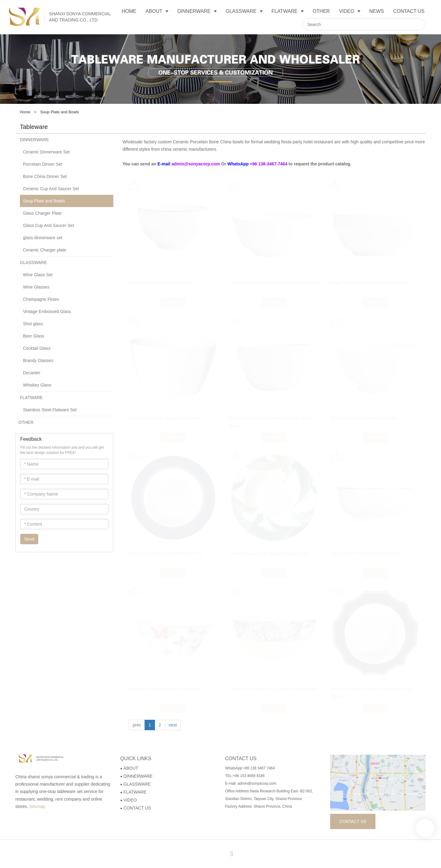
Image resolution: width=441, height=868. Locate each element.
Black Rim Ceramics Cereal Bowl (160, 277)
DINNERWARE (34, 140)
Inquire (174, 296)
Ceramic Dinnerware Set (46, 152)
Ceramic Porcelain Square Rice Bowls (165, 418)
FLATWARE (31, 398)
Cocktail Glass (37, 348)
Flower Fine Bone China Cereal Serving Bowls (274, 689)
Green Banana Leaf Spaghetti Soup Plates (270, 553)
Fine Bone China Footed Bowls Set (364, 418)
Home (25, 112)
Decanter (32, 373)
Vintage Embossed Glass (47, 311)
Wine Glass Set (38, 275)
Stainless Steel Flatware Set (50, 410)
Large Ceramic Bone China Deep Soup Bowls (273, 277)
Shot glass (33, 324)
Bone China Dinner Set (45, 176)
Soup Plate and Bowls (44, 201)
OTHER (26, 422)
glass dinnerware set (43, 238)
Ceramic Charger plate (45, 250)
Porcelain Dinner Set (43, 164)
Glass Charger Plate (42, 213)
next (173, 725)
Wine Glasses (36, 287)
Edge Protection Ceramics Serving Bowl (369, 277)
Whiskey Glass (37, 385)
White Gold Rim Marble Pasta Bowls (365, 553)
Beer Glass (34, 336)
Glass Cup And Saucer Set (49, 225)
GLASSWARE (33, 262)
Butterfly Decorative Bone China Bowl (164, 689)
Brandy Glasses (38, 360)
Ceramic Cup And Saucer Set (51, 189)
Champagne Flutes (41, 299)
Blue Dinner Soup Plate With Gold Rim (165, 553)
